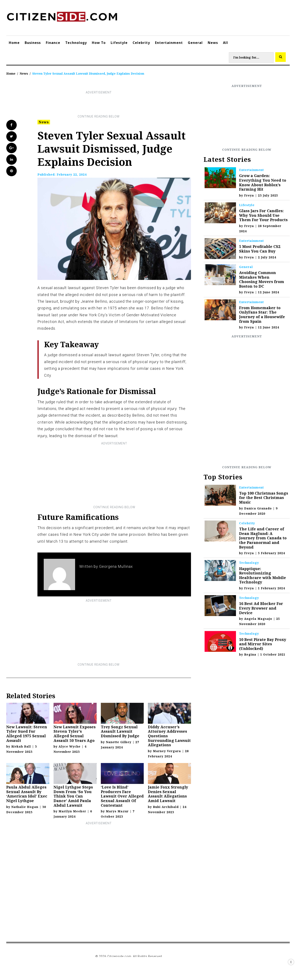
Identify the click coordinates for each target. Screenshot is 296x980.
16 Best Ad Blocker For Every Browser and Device (261, 608)
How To (99, 43)
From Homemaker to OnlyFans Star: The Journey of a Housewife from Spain (262, 315)
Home (14, 43)
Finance (53, 43)
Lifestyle (119, 43)
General (195, 43)
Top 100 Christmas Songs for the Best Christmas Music (264, 498)
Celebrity (141, 43)
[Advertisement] (99, 105)
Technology (76, 43)
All (226, 43)
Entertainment (169, 43)
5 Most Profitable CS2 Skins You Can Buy (260, 249)
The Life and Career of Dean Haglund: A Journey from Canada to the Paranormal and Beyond (263, 538)
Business (33, 43)
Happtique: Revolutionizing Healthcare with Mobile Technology (263, 575)
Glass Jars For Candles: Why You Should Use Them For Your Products (263, 215)
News (213, 43)
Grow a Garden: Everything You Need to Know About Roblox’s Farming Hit (263, 182)
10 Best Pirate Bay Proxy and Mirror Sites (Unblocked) (263, 644)
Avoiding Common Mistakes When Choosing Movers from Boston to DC (262, 279)
